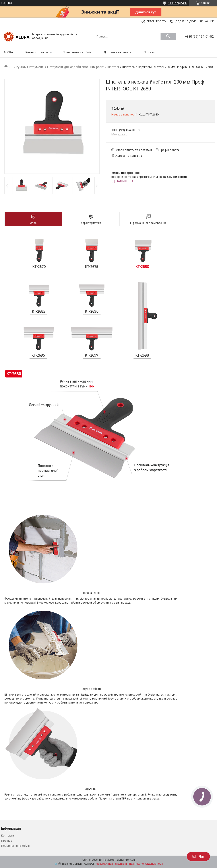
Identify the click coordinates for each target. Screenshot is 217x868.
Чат (198, 856)
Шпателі (113, 67)
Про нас (149, 52)
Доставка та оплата (117, 52)
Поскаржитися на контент (111, 864)
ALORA (8, 52)
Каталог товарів (37, 52)
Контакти (8, 836)
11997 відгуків (177, 3)
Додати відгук (186, 21)
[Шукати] (168, 36)
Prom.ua (130, 860)
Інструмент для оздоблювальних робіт (75, 67)
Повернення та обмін (77, 52)
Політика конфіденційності (146, 864)
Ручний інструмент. (30, 67)
